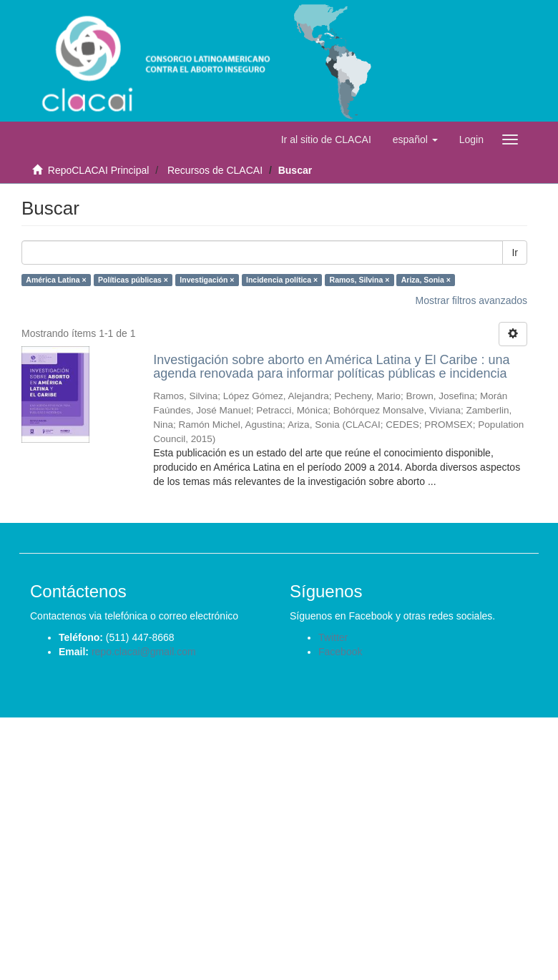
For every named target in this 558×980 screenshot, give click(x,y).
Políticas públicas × (133, 280)
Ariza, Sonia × (426, 280)
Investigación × (207, 280)
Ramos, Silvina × (360, 280)
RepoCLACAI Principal (99, 170)
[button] (415, 139)
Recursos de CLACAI (215, 170)
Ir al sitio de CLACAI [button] (326, 139)
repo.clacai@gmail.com (144, 652)
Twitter (333, 637)
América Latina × (56, 280)
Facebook (340, 652)
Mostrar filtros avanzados (471, 300)
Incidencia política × (282, 280)
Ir (515, 253)
